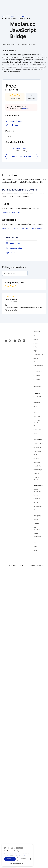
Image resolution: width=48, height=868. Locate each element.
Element (5, 212)
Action (21, 212)
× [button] (44, 848)
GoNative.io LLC (19, 148)
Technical (25, 228)
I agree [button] (13, 859)
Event (13, 212)
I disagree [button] (34, 859)
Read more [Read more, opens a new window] (36, 855)
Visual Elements (37, 228)
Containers (14, 228)
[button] (24, 863)
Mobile (5, 228)
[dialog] (24, 856)
